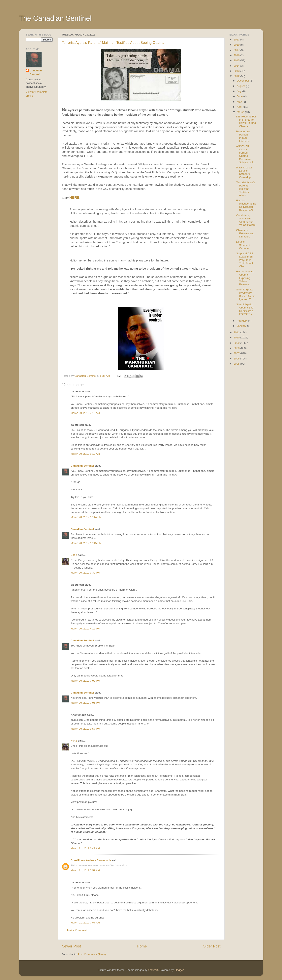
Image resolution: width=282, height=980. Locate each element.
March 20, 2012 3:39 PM (85, 573)
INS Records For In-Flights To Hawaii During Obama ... (246, 121)
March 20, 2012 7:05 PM (85, 703)
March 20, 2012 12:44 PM (86, 517)
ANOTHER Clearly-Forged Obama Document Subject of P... (246, 154)
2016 (237, 55)
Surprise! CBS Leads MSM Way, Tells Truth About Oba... (245, 260)
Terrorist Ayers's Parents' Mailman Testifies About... (246, 189)
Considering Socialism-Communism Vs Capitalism (246, 220)
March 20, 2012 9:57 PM (85, 729)
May (240, 102)
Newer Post (71, 946)
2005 (237, 364)
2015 (237, 60)
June (240, 96)
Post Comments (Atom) (92, 954)
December (243, 81)
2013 (237, 71)
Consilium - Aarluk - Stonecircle (91, 860)
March (241, 112)
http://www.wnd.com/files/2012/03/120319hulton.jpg (101, 809)
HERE (74, 198)
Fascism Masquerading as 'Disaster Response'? (246, 205)
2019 (237, 45)
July (240, 91)
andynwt (153, 970)
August (241, 86)
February (243, 321)
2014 (237, 66)
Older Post (212, 946)
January (242, 326)
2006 (237, 359)
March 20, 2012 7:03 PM (85, 681)
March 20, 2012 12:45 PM (86, 543)
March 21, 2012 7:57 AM (85, 923)
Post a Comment (77, 930)
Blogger (179, 970)
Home (142, 946)
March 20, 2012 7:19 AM (85, 413)
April (240, 107)
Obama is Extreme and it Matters (245, 233)
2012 (237, 76)
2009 (237, 343)
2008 (237, 348)
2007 (237, 353)
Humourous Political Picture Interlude (243, 136)
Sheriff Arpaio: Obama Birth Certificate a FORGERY (245, 309)
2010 (237, 338)
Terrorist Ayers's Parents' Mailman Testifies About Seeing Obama (113, 43)
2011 (237, 332)
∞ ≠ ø (74, 555)
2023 (237, 40)
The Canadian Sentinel (55, 18)
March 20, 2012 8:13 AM (85, 454)
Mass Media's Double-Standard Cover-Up (244, 172)
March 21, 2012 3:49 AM (85, 848)
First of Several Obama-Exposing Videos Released (245, 278)
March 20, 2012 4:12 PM (85, 629)
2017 (237, 50)
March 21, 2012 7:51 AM (85, 870)
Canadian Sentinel (82, 466)
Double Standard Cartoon (243, 245)
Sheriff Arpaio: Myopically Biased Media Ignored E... (246, 294)
